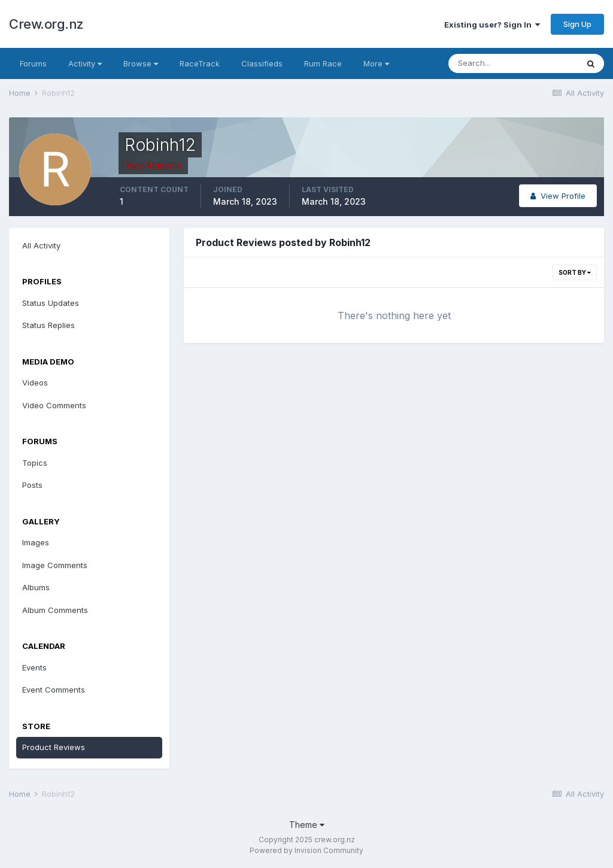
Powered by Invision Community (306, 850)
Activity (85, 63)
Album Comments (55, 610)
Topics (35, 463)
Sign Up (577, 24)
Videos (35, 383)
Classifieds (262, 63)
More (376, 63)
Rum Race (323, 63)
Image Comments (55, 565)
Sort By (575, 272)
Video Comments (54, 405)
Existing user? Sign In (492, 25)
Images (36, 542)
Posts (32, 485)
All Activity (41, 245)
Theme (307, 825)
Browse (141, 63)
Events (34, 667)
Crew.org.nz (46, 24)
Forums (33, 63)
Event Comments (54, 690)
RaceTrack (200, 63)
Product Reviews (54, 747)
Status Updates (51, 303)
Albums (36, 587)
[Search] (513, 63)
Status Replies (48, 325)
